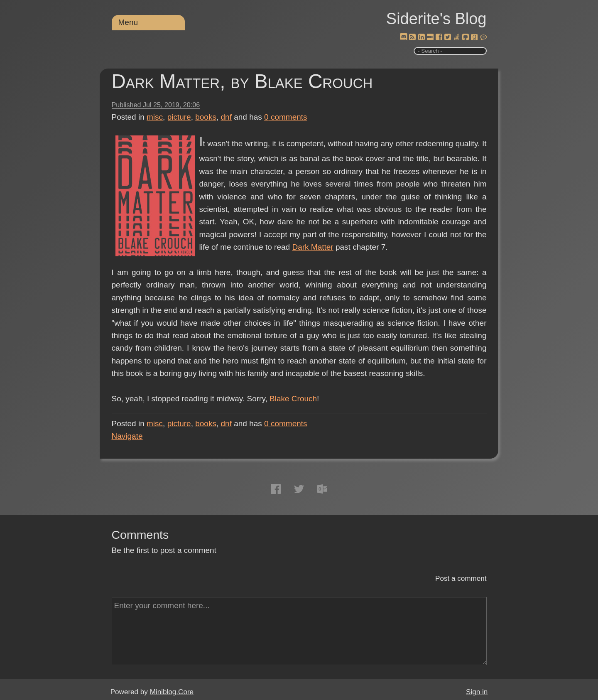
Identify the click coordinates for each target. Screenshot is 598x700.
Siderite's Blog (436, 19)
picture (179, 117)
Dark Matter (312, 247)
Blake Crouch (293, 399)
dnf (226, 117)
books (206, 117)
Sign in (477, 692)
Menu (128, 22)
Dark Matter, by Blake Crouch (242, 81)
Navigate (127, 436)
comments (286, 117)
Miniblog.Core (172, 692)
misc (155, 117)
